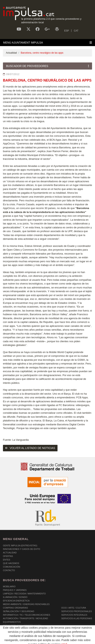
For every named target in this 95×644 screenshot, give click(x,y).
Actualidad (11, 53)
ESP (67, 31)
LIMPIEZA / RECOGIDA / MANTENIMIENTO (24, 594)
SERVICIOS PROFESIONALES (77, 611)
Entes (7, 560)
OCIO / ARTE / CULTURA (74, 608)
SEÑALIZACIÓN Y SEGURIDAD (19, 611)
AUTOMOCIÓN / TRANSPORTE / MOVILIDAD (25, 618)
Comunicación (11, 567)
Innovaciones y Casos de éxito (21, 549)
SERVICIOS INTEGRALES (74, 615)
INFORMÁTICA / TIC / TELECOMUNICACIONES (26, 615)
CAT (76, 31)
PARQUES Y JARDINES (15, 590)
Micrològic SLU (69, 640)
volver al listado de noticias (30, 448)
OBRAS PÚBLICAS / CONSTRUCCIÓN (22, 625)
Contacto (9, 570)
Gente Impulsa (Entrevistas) (20, 545)
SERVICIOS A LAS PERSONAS (77, 618)
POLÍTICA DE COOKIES (15, 636)
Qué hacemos (11, 563)
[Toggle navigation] (47, 43)
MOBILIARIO (9, 586)
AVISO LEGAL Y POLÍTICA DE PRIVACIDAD (53, 636)
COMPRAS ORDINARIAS (15, 608)
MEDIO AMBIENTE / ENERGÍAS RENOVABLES (26, 604)
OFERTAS (8, 556)
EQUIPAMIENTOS (12, 622)
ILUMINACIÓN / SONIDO (15, 597)
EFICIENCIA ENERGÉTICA (16, 601)
